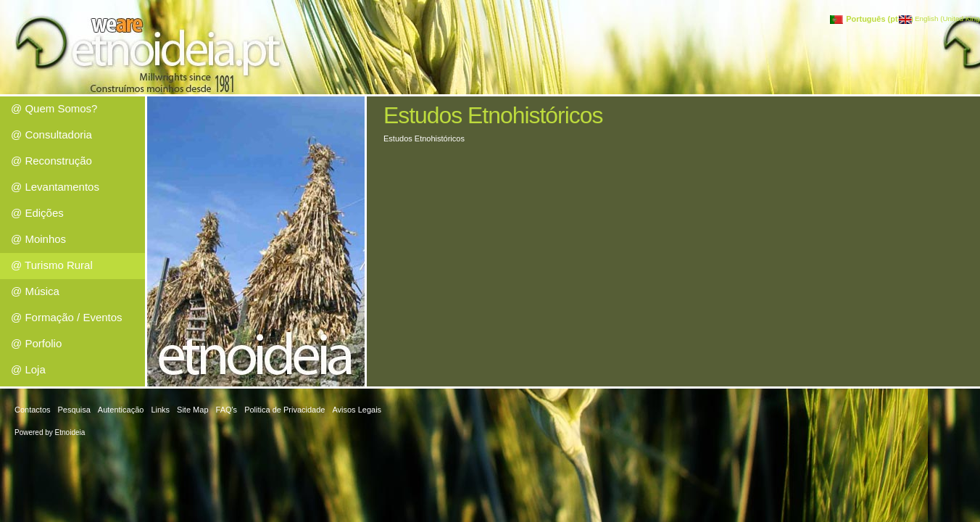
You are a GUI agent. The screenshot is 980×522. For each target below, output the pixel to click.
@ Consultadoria (51, 134)
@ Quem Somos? (54, 108)
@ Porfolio (36, 343)
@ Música (35, 291)
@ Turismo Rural (52, 265)
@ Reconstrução (51, 161)
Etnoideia (70, 432)
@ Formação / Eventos (67, 317)
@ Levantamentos (55, 187)
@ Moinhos (38, 239)
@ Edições (37, 213)
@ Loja (28, 369)
